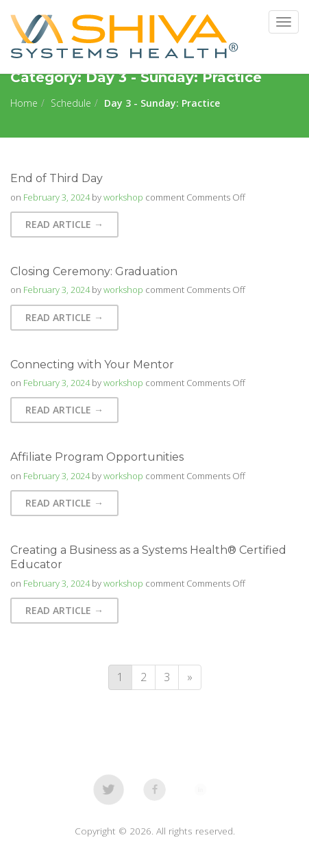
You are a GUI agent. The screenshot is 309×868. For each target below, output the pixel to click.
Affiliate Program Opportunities (97, 457)
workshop (123, 197)
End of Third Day (57, 178)
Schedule (71, 103)
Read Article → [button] (64, 224)
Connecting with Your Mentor (92, 365)
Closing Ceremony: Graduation (94, 271)
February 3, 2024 (57, 197)
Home (24, 103)
